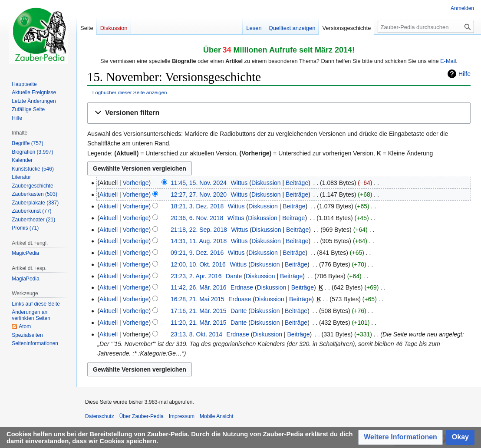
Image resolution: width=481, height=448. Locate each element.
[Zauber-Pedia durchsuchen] (426, 27)
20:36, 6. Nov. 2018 (197, 218)
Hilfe (465, 74)
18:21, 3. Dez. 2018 (197, 206)
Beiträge (297, 183)
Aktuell (109, 194)
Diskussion (266, 183)
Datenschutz (100, 416)
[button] (279, 113)
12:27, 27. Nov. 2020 (199, 194)
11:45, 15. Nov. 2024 (199, 183)
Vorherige (136, 183)
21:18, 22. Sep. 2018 (199, 230)
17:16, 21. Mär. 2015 (198, 311)
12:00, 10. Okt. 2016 (198, 264)
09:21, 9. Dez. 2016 (197, 253)
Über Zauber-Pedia (142, 416)
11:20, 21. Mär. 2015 (198, 323)
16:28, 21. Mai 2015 (198, 299)
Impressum (182, 416)
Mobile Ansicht (216, 416)
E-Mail (448, 61)
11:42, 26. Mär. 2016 (198, 287)
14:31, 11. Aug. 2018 (199, 241)
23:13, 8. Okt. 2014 (196, 334)
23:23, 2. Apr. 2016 (196, 276)
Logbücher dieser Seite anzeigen (130, 92)
